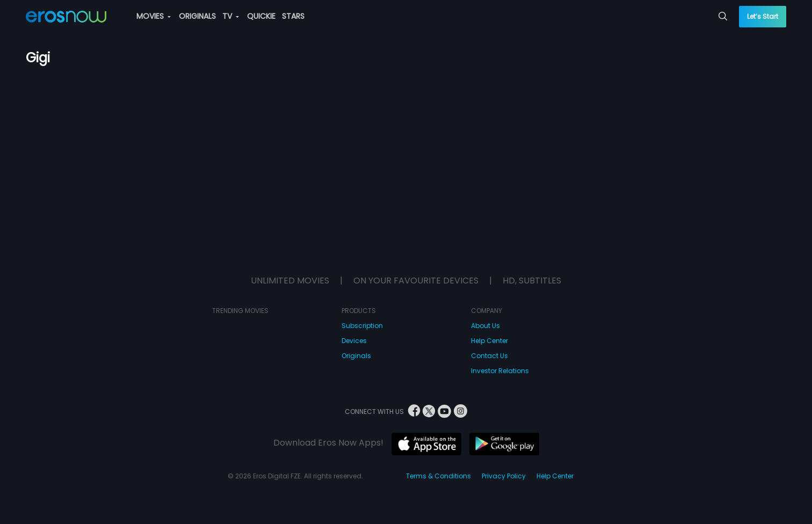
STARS (293, 16)
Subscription (362, 326)
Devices (354, 341)
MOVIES (154, 16)
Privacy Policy (504, 476)
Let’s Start (763, 16)
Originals (356, 356)
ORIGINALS (197, 16)
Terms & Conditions (438, 476)
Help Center (490, 341)
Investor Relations (500, 371)
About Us (485, 326)
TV (231, 16)
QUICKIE (261, 16)
